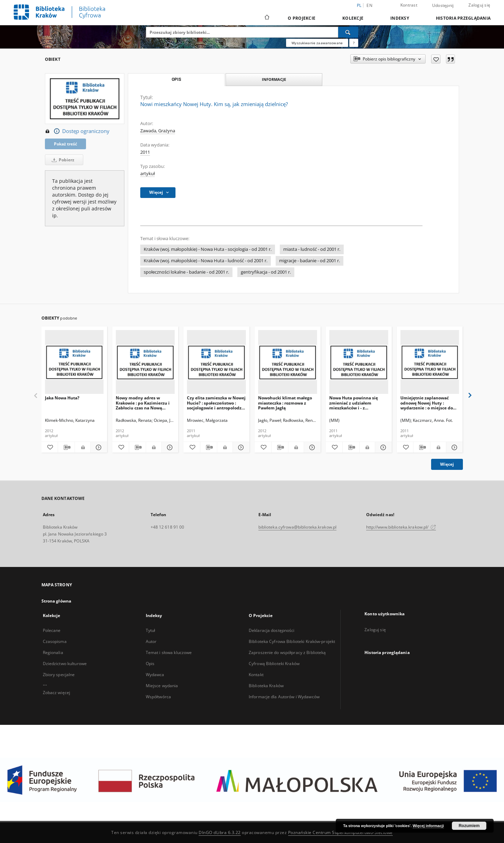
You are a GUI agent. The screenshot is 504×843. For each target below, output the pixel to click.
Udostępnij (443, 6)
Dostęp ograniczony (77, 131)
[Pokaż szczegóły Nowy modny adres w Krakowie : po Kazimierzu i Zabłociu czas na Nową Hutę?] (169, 447)
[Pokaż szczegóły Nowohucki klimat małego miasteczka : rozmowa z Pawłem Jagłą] (311, 447)
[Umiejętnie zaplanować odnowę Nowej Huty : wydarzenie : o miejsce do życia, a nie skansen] (430, 362)
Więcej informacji (428, 826)
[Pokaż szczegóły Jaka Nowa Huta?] (98, 447)
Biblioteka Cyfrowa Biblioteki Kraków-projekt (292, 641)
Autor (151, 641)
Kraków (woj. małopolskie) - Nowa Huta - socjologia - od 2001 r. (208, 249)
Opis (150, 664)
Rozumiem (469, 826)
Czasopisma (55, 641)
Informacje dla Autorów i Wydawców (284, 697)
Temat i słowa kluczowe (169, 652)
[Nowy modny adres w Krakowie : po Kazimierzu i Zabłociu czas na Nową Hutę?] (145, 362)
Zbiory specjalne (59, 675)
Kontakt (256, 675)
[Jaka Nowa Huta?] (74, 362)
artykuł (148, 174)
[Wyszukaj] (348, 32)
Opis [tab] (176, 79)
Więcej (447, 464)
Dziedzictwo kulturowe (65, 664)
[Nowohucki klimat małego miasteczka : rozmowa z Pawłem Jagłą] (288, 362)
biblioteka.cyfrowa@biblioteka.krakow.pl (298, 527)
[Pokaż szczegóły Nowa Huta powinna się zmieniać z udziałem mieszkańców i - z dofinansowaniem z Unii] (382, 447)
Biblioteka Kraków (266, 686)
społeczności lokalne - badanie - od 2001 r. (186, 272)
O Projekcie (302, 18)
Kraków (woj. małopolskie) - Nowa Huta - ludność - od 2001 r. (206, 261)
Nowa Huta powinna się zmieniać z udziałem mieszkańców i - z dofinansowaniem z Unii (354, 403)
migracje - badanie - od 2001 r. (310, 261)
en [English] (369, 5)
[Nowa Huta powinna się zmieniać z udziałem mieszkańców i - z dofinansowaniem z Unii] (359, 362)
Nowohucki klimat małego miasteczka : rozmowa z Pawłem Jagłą (285, 403)
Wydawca (155, 675)
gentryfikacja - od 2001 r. (266, 272)
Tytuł (151, 630)
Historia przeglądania (463, 18)
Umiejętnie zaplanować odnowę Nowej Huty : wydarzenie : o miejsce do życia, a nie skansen (427, 403)
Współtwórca (158, 697)
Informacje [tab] (274, 79)
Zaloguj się (479, 5)
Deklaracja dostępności (272, 630)
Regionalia (53, 652)
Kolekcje (353, 18)
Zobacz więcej (57, 693)
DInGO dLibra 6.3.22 (220, 832)
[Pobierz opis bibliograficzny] (66, 447)
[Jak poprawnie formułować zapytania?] (354, 43)
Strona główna (56, 601)
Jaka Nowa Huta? (62, 398)
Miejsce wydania (162, 686)
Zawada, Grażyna (158, 131)
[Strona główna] (267, 18)
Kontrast (409, 5)
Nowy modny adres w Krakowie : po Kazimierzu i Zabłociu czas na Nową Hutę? (143, 403)
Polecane (52, 630)
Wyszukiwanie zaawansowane (317, 43)
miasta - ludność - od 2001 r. (312, 249)
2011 (145, 152)
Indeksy (400, 18)
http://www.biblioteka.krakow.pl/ (401, 527)
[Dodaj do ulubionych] (436, 59)
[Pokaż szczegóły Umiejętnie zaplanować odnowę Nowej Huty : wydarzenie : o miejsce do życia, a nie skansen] (454, 447)
